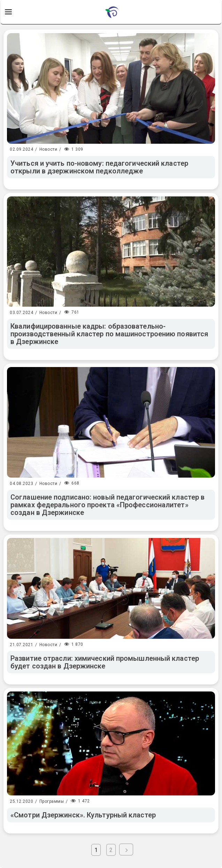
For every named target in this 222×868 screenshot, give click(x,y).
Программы (52, 801)
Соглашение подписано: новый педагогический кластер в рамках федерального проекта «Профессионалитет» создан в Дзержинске (108, 505)
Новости (48, 149)
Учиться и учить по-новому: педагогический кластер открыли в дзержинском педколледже (99, 167)
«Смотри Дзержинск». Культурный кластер (83, 815)
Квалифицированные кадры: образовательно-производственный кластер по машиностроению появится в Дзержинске (109, 334)
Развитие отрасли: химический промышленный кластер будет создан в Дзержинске (105, 662)
